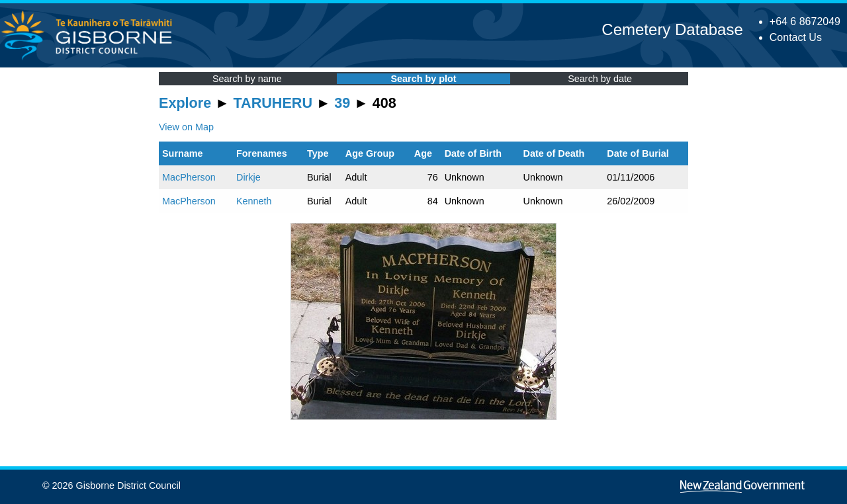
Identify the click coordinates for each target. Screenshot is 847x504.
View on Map (186, 127)
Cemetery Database (672, 29)
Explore (185, 103)
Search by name (247, 79)
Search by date (600, 79)
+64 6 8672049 (805, 21)
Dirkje (248, 177)
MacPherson (189, 177)
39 (342, 103)
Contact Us (796, 37)
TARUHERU (273, 103)
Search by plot (423, 79)
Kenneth (254, 201)
